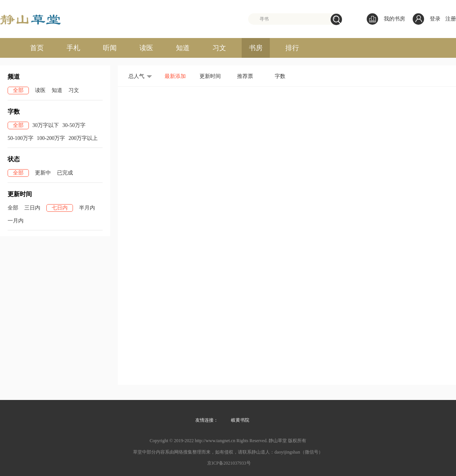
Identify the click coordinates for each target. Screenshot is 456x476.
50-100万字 (21, 138)
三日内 (32, 208)
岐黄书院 (240, 420)
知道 (183, 48)
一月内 (16, 221)
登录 (435, 19)
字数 (280, 76)
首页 (37, 48)
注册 (451, 19)
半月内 (87, 208)
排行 (292, 48)
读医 (146, 48)
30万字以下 (46, 125)
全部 (18, 90)
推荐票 (245, 76)
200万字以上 (83, 138)
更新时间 (210, 76)
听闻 (110, 48)
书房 (256, 48)
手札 (73, 48)
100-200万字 (51, 138)
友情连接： (207, 420)
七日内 (60, 208)
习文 (219, 48)
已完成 (65, 173)
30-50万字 (74, 125)
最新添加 (175, 76)
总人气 (136, 76)
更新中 (43, 173)
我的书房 (386, 19)
